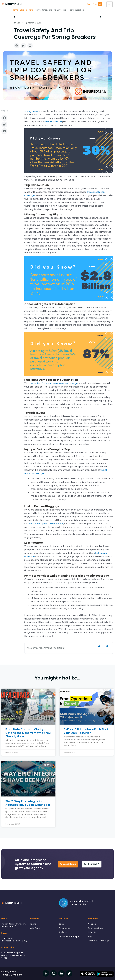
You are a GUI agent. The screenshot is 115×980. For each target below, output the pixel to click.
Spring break (31, 111)
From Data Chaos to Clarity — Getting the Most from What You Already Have (28, 733)
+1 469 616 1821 (8, 938)
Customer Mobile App (69, 936)
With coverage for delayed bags (46, 524)
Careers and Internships (99, 941)
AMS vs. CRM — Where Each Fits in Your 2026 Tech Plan (87, 731)
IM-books (92, 932)
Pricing (33, 924)
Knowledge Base (95, 928)
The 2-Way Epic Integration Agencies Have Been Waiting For (28, 803)
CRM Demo (35, 928)
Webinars (92, 924)
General (30, 10)
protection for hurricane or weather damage (54, 383)
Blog (22, 10)
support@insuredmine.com (13, 924)
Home (15, 10)
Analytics (63, 932)
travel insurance (53, 122)
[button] (17, 46)
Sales (61, 924)
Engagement (65, 928)
